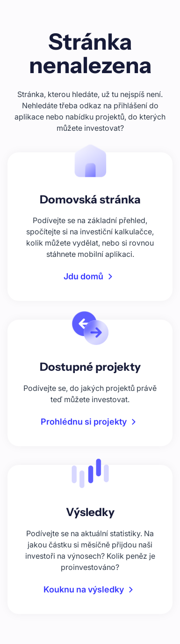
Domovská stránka (90, 199)
